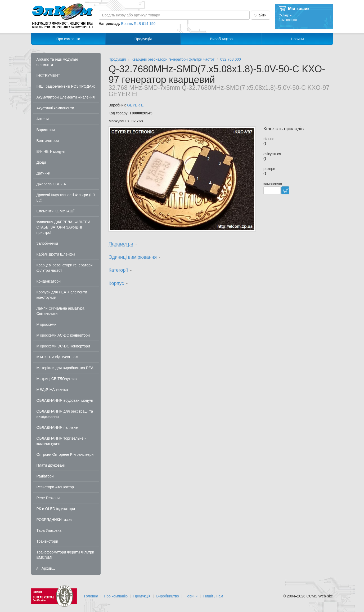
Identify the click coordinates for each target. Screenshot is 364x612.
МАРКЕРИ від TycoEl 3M (58, 357)
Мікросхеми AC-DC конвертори (63, 335)
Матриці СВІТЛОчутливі (57, 379)
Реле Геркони (48, 498)
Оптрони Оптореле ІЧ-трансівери (65, 454)
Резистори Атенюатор (55, 487)
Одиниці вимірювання (133, 257)
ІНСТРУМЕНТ (48, 75)
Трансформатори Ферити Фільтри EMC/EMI (65, 555)
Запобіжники (47, 243)
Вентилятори (48, 141)
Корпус (116, 283)
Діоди (41, 162)
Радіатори (45, 476)
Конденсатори (49, 281)
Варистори (46, 130)
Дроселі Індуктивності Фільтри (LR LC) (66, 198)
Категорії (118, 270)
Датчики (43, 173)
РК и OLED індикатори (56, 509)
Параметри (121, 244)
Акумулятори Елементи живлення (66, 97)
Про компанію (68, 39)
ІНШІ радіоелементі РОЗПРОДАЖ (66, 86)
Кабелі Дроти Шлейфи (56, 254)
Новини (297, 39)
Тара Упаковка (49, 530)
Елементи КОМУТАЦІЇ (56, 211)
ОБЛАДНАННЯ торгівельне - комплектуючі (61, 441)
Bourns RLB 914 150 (138, 24)
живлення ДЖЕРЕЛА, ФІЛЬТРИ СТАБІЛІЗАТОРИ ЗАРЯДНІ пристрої (63, 227)
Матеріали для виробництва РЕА (65, 368)
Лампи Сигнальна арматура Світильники (60, 311)
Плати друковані (51, 465)
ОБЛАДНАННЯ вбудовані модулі (65, 400)
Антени (43, 119)
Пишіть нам (213, 596)
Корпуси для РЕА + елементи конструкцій (62, 295)
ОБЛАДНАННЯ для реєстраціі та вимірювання (65, 414)
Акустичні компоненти (55, 108)
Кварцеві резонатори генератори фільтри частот (65, 268)
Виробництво (221, 39)
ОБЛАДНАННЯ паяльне (57, 427)
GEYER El (136, 105)
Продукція (143, 39)
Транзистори (47, 541)
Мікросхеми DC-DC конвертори (63, 346)
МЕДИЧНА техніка (52, 390)
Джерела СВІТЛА (51, 184)
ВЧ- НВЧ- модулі (51, 151)
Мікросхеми (47, 324)
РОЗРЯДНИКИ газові (55, 520)
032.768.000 (231, 59)
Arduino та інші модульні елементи (57, 62)
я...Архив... (46, 568)
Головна (91, 596)
